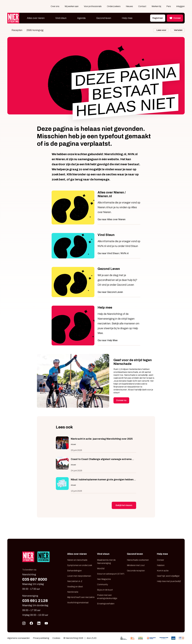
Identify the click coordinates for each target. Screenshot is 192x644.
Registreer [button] (158, 18)
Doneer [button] (175, 18)
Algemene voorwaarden (19, 638)
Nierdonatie (73, 592)
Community (103, 584)
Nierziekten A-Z (75, 581)
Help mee (127, 18)
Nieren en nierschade (77, 560)
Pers (169, 6)
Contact (142, 6)
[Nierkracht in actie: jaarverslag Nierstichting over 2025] (96, 444)
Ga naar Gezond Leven (110, 292)
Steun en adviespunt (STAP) (111, 574)
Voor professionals (93, 6)
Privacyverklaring (41, 638)
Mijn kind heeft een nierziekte (81, 597)
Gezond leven (104, 18)
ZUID (94, 638)
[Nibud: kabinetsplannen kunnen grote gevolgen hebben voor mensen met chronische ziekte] (96, 485)
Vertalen (178, 30)
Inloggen (180, 6)
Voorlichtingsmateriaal (78, 603)
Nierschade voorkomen (138, 560)
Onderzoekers (114, 6)
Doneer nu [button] (121, 400)
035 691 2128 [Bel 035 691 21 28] (35, 601)
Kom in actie (163, 571)
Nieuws (129, 6)
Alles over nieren (36, 18)
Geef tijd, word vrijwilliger (168, 576)
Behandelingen (74, 571)
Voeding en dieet (75, 587)
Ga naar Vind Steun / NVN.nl (113, 253)
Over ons (55, 6)
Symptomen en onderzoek (80, 565)
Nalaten (161, 565)
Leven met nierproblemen (79, 576)
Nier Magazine (104, 579)
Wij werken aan (72, 6)
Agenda (81, 18)
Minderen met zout (136, 565)
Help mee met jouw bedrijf (169, 581)
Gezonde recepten (136, 571)
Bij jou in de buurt (105, 590)
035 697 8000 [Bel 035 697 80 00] (35, 579)
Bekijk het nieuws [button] (124, 505)
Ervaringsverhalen (106, 604)
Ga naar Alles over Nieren (112, 219)
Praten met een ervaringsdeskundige (107, 597)
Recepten (17, 30)
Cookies (56, 638)
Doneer (160, 560)
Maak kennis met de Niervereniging (106, 562)
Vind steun (61, 18)
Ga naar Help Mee (108, 340)
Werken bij (156, 6)
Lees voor (161, 30)
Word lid (101, 568)
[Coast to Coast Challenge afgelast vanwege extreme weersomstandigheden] (96, 465)
